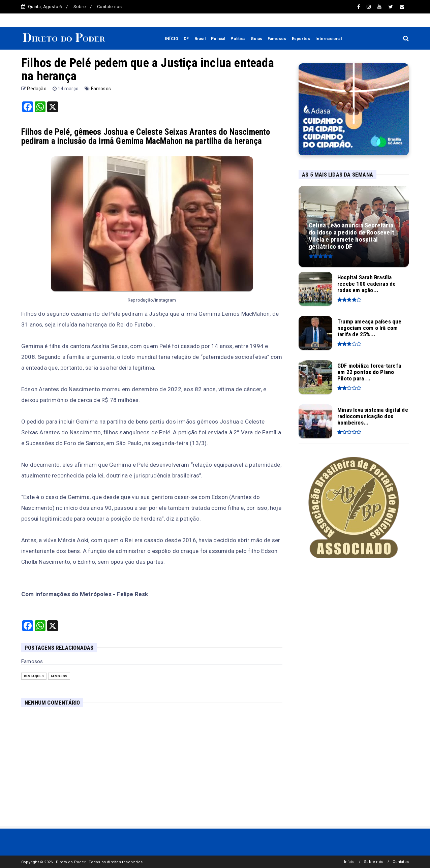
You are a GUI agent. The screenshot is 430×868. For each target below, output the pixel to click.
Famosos (277, 39)
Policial (218, 39)
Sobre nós (374, 862)
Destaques (34, 676)
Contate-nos (109, 7)
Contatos (401, 862)
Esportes (301, 39)
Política (238, 39)
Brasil (200, 39)
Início (349, 862)
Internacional (329, 39)
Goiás (256, 39)
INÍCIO (172, 39)
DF (186, 39)
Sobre (80, 7)
